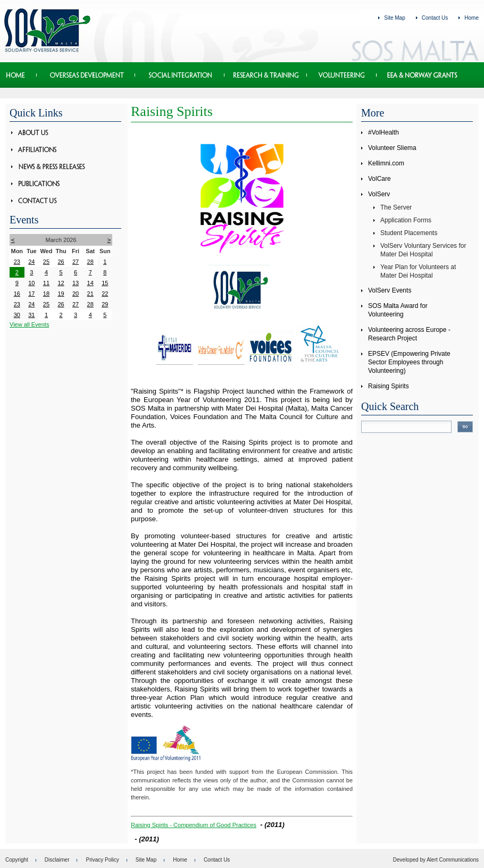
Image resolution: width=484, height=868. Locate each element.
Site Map (394, 18)
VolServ (379, 194)
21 (90, 294)
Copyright (17, 860)
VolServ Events (390, 290)
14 (90, 283)
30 (17, 315)
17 (31, 294)
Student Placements (409, 233)
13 (76, 283)
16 (17, 294)
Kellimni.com (386, 163)
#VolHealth (383, 132)
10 (31, 283)
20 (76, 294)
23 (17, 262)
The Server (396, 207)
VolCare (379, 179)
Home (472, 18)
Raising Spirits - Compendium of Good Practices (194, 825)
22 (105, 294)
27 (76, 262)
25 (46, 262)
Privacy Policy (102, 860)
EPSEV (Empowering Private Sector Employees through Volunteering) (409, 362)
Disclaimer (57, 860)
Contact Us (435, 18)
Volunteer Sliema (392, 148)
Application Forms (406, 220)
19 (61, 294)
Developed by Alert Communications (436, 860)
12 (61, 283)
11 (46, 283)
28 (90, 262)
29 (105, 304)
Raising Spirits (389, 386)
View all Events (29, 324)
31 (31, 315)
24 (31, 262)
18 (46, 294)
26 (61, 262)
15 (105, 283)
